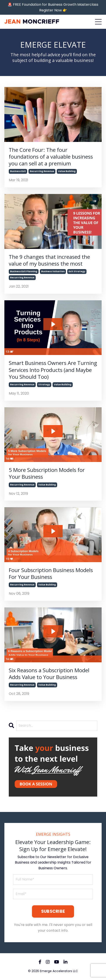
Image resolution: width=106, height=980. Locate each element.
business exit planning (24, 271)
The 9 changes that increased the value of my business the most (49, 260)
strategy (44, 385)
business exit (18, 171)
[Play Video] (8, 352)
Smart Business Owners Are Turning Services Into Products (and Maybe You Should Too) (53, 370)
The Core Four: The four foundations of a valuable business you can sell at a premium (51, 157)
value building (67, 171)
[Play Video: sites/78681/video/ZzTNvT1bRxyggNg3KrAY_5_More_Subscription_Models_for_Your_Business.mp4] (53, 431)
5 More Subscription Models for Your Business (47, 473)
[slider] (49, 352)
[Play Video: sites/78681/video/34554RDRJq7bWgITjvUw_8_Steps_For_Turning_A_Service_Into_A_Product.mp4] (53, 324)
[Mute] (81, 352)
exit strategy (77, 271)
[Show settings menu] (89, 352)
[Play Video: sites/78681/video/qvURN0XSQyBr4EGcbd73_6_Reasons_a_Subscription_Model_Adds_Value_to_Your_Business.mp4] (53, 631)
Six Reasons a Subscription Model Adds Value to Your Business (49, 674)
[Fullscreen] (98, 352)
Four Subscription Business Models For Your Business (51, 573)
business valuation (53, 271)
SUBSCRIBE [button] (53, 911)
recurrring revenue (42, 171)
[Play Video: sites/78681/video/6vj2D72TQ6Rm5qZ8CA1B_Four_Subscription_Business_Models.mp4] (53, 531)
